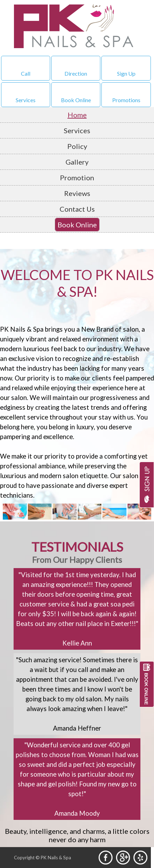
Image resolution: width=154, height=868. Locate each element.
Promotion (77, 178)
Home (77, 115)
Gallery (77, 162)
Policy (77, 146)
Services (77, 130)
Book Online (77, 225)
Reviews (77, 193)
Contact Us (77, 209)
